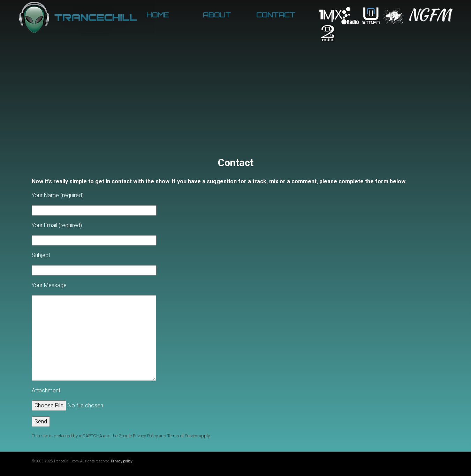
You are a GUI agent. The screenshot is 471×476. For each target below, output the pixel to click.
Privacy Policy (145, 436)
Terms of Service (183, 436)
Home (158, 15)
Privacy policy (122, 461)
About (217, 15)
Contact (276, 15)
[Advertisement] (236, 105)
